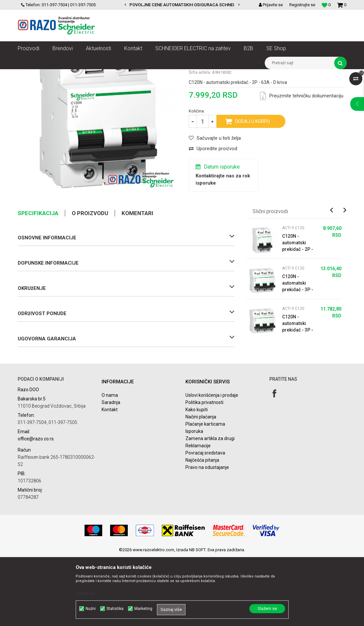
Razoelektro (29, 74)
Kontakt (110, 479)
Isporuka (194, 500)
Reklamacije (198, 515)
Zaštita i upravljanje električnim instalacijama (164, 74)
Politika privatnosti (204, 472)
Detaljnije (85, 594)
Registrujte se (302, 5)
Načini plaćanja (201, 486)
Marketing (143, 609)
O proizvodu (90, 282)
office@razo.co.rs (36, 508)
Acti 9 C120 (290, 74)
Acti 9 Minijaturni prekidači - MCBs (242, 74)
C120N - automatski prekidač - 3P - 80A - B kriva (298, 353)
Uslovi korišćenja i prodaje (212, 464)
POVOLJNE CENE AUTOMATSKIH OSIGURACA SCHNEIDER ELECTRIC (196, 5)
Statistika (115, 609)
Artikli (51, 74)
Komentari (137, 282)
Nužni (91, 609)
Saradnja (111, 472)
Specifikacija (38, 282)
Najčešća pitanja (202, 529)
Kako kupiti (197, 479)
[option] (182, 5)
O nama (110, 464)
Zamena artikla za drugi (210, 508)
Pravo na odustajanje (207, 536)
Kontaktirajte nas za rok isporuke (223, 249)
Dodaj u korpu (253, 191)
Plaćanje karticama (205, 493)
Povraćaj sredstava (205, 522)
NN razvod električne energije (89, 74)
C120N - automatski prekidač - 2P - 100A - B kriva (298, 312)
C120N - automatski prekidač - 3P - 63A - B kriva (298, 393)
